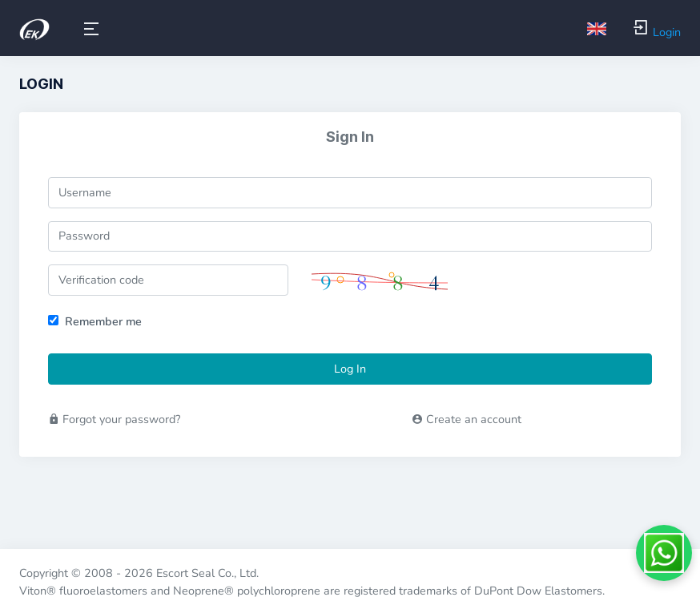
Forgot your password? (114, 419)
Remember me (103, 321)
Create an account (467, 419)
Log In (350, 369)
